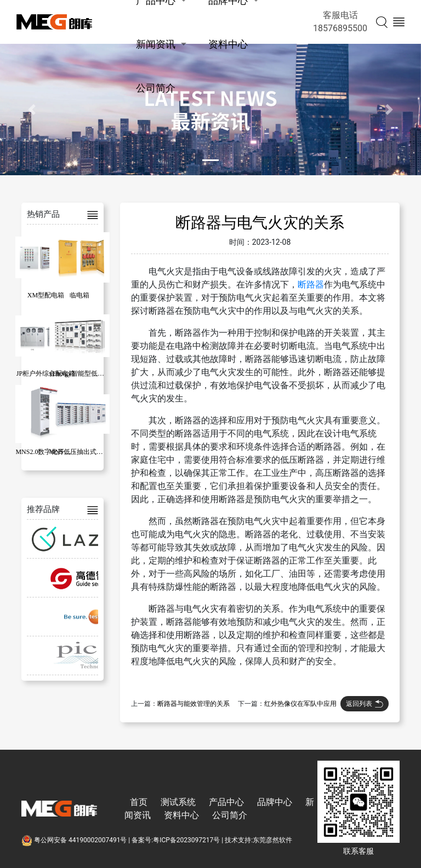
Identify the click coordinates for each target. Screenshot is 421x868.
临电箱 (79, 295)
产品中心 (226, 802)
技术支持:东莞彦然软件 (258, 840)
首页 (139, 802)
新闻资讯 (156, 44)
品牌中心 (275, 802)
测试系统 (178, 802)
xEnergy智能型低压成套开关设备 (96, 373)
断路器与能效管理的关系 (194, 704)
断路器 (311, 284)
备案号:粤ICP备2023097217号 (176, 840)
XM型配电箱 (46, 295)
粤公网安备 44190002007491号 (75, 840)
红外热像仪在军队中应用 (300, 704)
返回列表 (365, 704)
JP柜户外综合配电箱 (46, 373)
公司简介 (156, 88)
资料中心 (228, 44)
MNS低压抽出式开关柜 (83, 452)
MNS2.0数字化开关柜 (46, 452)
